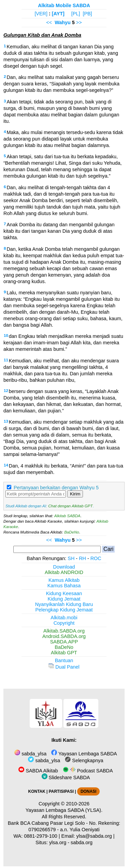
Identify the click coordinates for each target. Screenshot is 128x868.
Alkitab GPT (64, 653)
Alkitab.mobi (64, 618)
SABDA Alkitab (38, 771)
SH (71, 558)
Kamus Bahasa (64, 586)
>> (79, 22)
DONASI (88, 791)
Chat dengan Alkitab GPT (70, 506)
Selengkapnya (84, 760)
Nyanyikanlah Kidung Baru (64, 604)
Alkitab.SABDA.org (64, 631)
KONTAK (37, 791)
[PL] (76, 14)
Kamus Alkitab (64, 580)
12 (6, 391)
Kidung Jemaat (64, 599)
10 (6, 335)
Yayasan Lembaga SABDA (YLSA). (64, 810)
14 (6, 465)
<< (49, 22)
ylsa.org (58, 842)
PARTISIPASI (61, 791)
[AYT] (58, 14)
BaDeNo (72, 532)
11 (6, 360)
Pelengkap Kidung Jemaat (64, 610)
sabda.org (82, 842)
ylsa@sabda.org (94, 836)
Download (64, 567)
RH (82, 558)
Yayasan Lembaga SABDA (84, 754)
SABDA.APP (64, 642)
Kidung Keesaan (64, 593)
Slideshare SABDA (66, 777)
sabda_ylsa (30, 754)
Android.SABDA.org (64, 636)
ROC (96, 558)
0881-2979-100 (41, 836)
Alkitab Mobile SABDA (64, 5)
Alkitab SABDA (67, 516)
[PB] (87, 14)
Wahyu (63, 22)
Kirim (75, 494)
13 (6, 421)
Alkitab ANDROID (64, 572)
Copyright (64, 623)
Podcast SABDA (88, 771)
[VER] (41, 14)
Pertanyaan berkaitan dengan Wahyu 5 (56, 488)
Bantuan (64, 660)
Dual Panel (64, 667)
